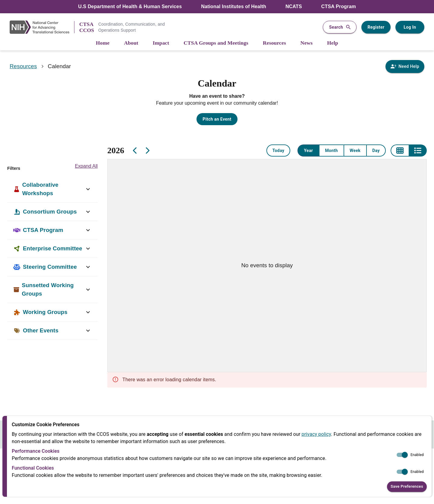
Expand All (86, 166)
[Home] (103, 43)
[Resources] (274, 43)
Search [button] (340, 27)
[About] (131, 43)
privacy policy (316, 434)
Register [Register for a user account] (376, 27)
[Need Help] (405, 67)
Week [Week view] (355, 151)
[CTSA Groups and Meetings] (216, 43)
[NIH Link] (42, 27)
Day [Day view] (376, 151)
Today (278, 151)
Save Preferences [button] (407, 487)
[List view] (418, 151)
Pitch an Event (217, 119)
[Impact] (161, 43)
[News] (307, 43)
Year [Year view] (308, 151)
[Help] (333, 43)
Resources (23, 66)
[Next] (147, 151)
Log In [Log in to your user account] (410, 27)
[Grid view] (400, 151)
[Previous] (135, 151)
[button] (52, 189)
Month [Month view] (331, 151)
